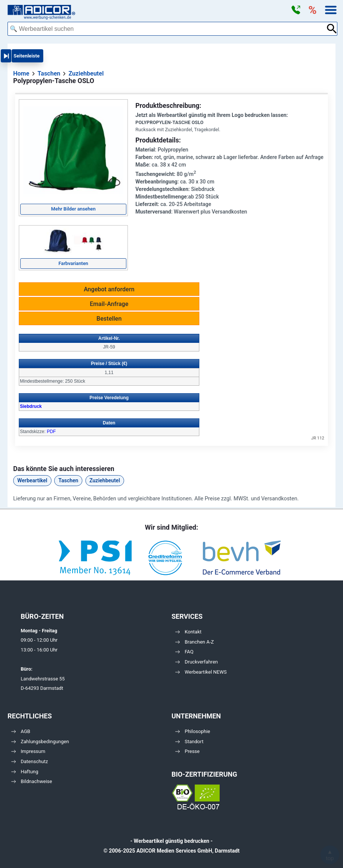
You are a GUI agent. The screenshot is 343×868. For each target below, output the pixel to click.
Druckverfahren (197, 662)
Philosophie (193, 731)
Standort (189, 742)
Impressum (28, 751)
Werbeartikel (32, 480)
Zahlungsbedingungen (40, 742)
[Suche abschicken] (332, 29)
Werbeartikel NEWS (201, 672)
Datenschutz (30, 761)
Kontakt (188, 632)
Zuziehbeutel (105, 480)
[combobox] (167, 29)
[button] (296, 10)
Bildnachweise (32, 781)
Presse (187, 751)
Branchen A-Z (195, 642)
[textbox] (167, 29)
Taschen (68, 480)
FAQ (184, 652)
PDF (51, 432)
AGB (21, 731)
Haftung (25, 772)
